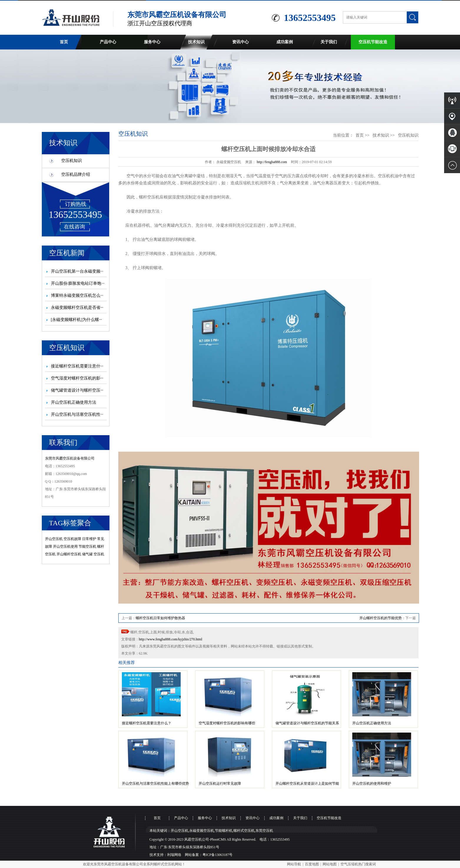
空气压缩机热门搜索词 (358, 864)
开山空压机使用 (65, 546)
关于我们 (329, 42)
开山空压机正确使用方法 (74, 402)
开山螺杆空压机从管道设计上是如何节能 (307, 783)
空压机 (99, 554)
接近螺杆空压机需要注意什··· (77, 366)
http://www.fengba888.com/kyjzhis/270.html (171, 639)
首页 (64, 42)
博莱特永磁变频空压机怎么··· (77, 295)
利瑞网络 (174, 855)
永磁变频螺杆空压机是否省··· (77, 308)
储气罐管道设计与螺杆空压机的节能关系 (307, 723)
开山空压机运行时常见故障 (220, 783)
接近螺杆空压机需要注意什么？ (147, 723)
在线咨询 (74, 227)
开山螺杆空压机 (69, 554)
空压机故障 (72, 539)
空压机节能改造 (373, 42)
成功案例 (285, 42)
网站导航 (294, 864)
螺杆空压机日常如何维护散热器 (160, 618)
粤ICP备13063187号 (218, 855)
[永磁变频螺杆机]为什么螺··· (77, 320)
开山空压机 (54, 539)
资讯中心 (240, 42)
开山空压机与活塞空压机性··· (77, 414)
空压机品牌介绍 (76, 174)
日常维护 (89, 539)
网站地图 (330, 864)
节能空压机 (87, 546)
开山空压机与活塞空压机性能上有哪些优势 (155, 783)
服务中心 (152, 42)
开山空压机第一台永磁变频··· (77, 271)
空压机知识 (72, 161)
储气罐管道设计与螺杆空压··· (77, 390)
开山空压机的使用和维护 (372, 783)
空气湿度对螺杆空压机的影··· (77, 378)
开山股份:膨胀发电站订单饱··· (78, 283)
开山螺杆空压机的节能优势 (381, 618)
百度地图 (312, 864)
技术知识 (196, 42)
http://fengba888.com (272, 162)
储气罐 (87, 554)
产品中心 (108, 42)
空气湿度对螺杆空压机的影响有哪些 (227, 723)
